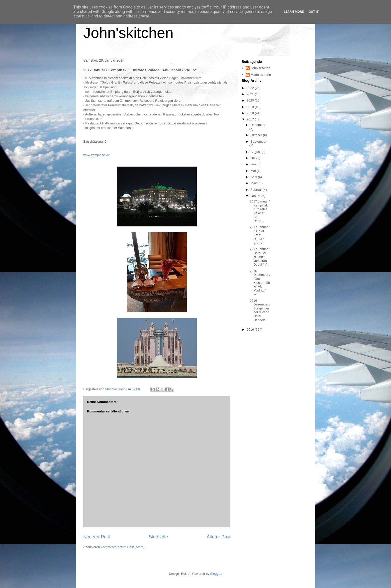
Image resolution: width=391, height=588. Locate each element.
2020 (251, 100)
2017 (251, 119)
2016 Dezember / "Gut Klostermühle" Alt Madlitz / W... (260, 283)
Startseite (158, 537)
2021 (251, 94)
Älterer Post (219, 537)
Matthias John (261, 75)
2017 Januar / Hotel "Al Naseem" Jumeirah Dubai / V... (260, 257)
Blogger (216, 574)
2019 (251, 107)
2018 (251, 113)
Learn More (294, 12)
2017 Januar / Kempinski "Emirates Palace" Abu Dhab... (260, 211)
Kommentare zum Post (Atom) (123, 547)
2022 (251, 88)
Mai (254, 171)
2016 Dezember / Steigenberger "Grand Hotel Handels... (260, 310)
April (254, 177)
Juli (253, 158)
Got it (314, 12)
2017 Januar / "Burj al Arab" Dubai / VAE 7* (260, 235)
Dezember (258, 125)
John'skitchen (128, 33)
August (256, 152)
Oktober (257, 135)
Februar (257, 190)
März (255, 183)
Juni (254, 164)
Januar (256, 196)
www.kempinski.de (97, 155)
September (259, 142)
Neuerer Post (97, 537)
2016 (251, 330)
